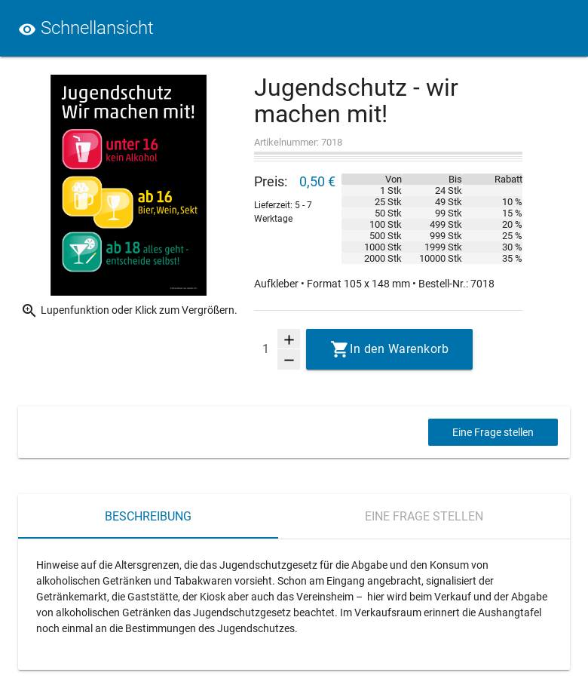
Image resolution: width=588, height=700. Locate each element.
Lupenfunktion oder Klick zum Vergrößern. (129, 311)
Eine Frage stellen (493, 432)
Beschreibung (148, 516)
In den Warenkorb (399, 349)
